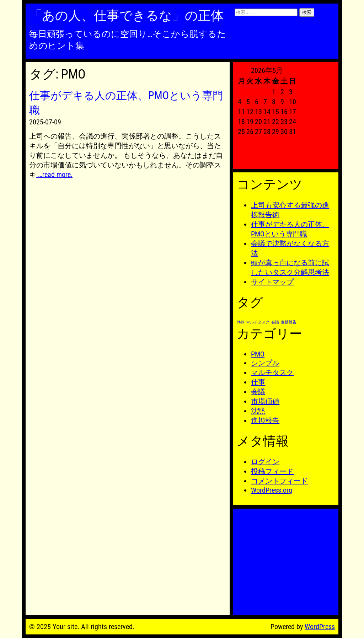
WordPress (320, 627)
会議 (258, 392)
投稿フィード (272, 471)
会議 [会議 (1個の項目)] (275, 322)
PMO (258, 354)
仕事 (258, 382)
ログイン (265, 462)
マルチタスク (272, 372)
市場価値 (265, 401)
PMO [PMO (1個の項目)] (240, 322)
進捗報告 (265, 420)
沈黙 (258, 411)
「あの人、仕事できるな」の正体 (126, 16)
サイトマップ (272, 282)
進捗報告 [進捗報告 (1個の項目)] (289, 322)
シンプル (265, 363)
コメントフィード (279, 481)
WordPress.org (272, 490)
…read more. (54, 175)
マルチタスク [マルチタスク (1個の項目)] (258, 322)
